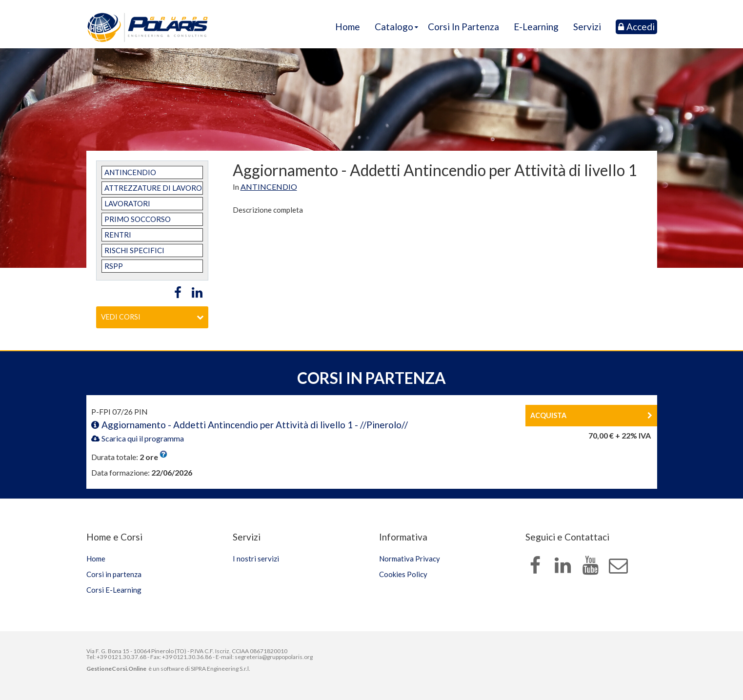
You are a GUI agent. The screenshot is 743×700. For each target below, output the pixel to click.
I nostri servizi (256, 559)
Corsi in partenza (463, 27)
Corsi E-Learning (114, 590)
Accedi (636, 27)
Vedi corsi (152, 317)
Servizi (587, 27)
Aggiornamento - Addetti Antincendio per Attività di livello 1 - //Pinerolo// (250, 425)
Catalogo (394, 27)
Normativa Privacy (410, 559)
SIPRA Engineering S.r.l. (221, 669)
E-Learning (536, 27)
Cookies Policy (403, 574)
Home (348, 27)
